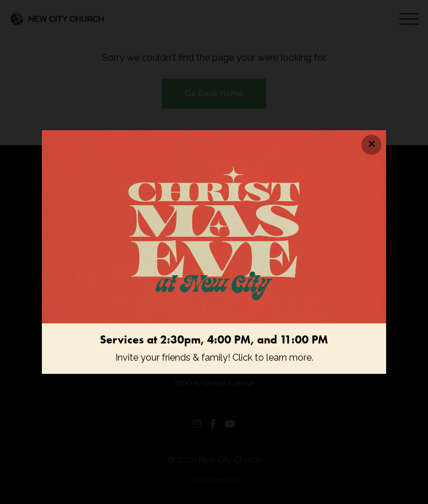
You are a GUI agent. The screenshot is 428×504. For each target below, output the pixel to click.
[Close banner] (371, 145)
